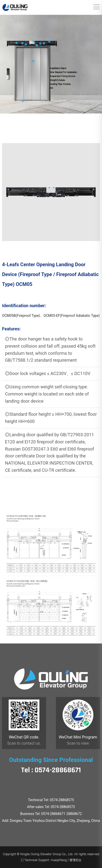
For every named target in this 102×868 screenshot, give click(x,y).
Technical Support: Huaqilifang (46, 860)
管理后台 (75, 860)
